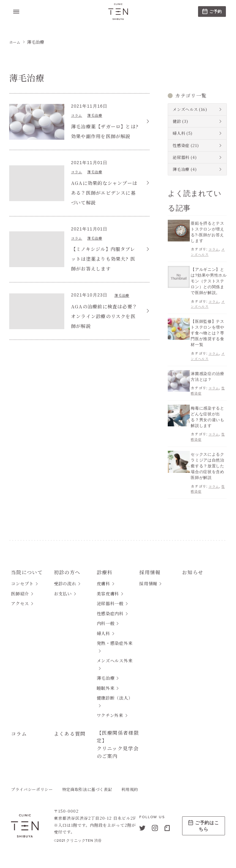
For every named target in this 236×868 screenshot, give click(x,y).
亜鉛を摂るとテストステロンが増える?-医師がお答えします (207, 231)
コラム (78, 115)
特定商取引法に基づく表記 (87, 789)
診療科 (106, 565)
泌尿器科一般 (110, 598)
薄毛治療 (100, 115)
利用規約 (130, 789)
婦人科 (179, 133)
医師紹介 (20, 588)
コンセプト (22, 578)
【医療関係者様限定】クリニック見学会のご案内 (118, 741)
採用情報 (151, 565)
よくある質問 (72, 728)
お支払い (63, 588)
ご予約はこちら (204, 826)
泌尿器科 (181, 157)
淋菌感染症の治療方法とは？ (207, 372)
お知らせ (194, 565)
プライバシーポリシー (32, 789)
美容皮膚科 (108, 588)
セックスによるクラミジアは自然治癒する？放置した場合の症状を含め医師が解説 (207, 460)
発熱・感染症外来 (115, 638)
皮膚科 (103, 578)
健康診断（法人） (115, 692)
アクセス (20, 598)
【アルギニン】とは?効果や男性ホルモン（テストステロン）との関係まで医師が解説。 (209, 279)
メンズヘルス (185, 109)
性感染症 (181, 145)
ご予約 (212, 12)
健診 (177, 121)
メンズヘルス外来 (115, 655)
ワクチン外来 (110, 710)
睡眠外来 (106, 682)
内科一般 (106, 618)
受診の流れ (65, 578)
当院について (29, 565)
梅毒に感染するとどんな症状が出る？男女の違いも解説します (207, 412)
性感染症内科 (110, 608)
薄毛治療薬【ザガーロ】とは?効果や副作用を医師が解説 (102, 136)
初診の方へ (69, 565)
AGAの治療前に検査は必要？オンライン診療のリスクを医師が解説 (105, 325)
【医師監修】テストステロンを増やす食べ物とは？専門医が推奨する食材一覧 (207, 330)
